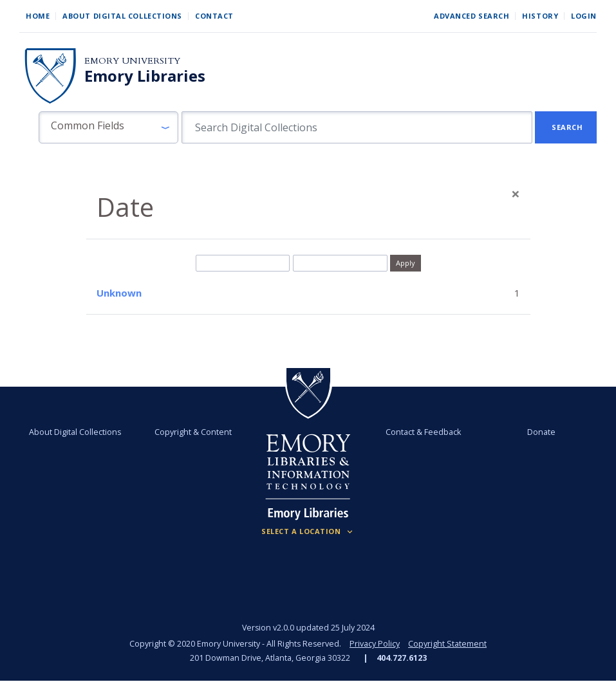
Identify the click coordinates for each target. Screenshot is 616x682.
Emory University (132, 61)
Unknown (119, 293)
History (540, 16)
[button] (108, 127)
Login (584, 16)
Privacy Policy (375, 644)
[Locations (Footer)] (308, 531)
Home (38, 16)
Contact (214, 16)
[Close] (516, 194)
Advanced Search (471, 16)
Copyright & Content (193, 432)
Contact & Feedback (423, 432)
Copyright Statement (447, 644)
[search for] (357, 127)
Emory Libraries (145, 76)
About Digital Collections (122, 16)
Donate (541, 432)
